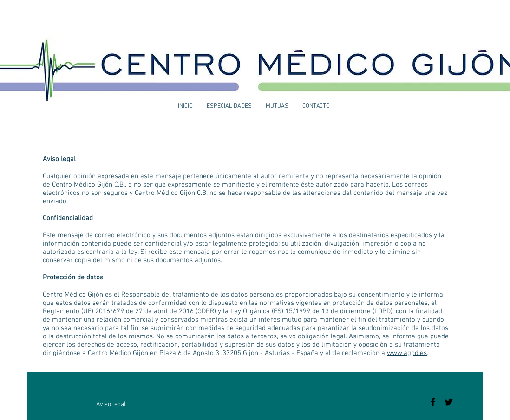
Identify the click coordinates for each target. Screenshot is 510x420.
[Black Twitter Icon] (449, 402)
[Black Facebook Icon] (433, 402)
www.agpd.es (407, 353)
